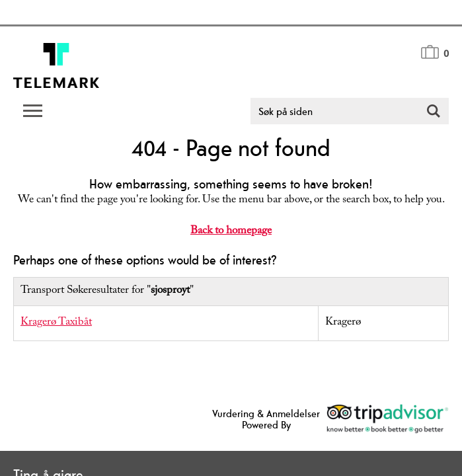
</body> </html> (231, 238)
